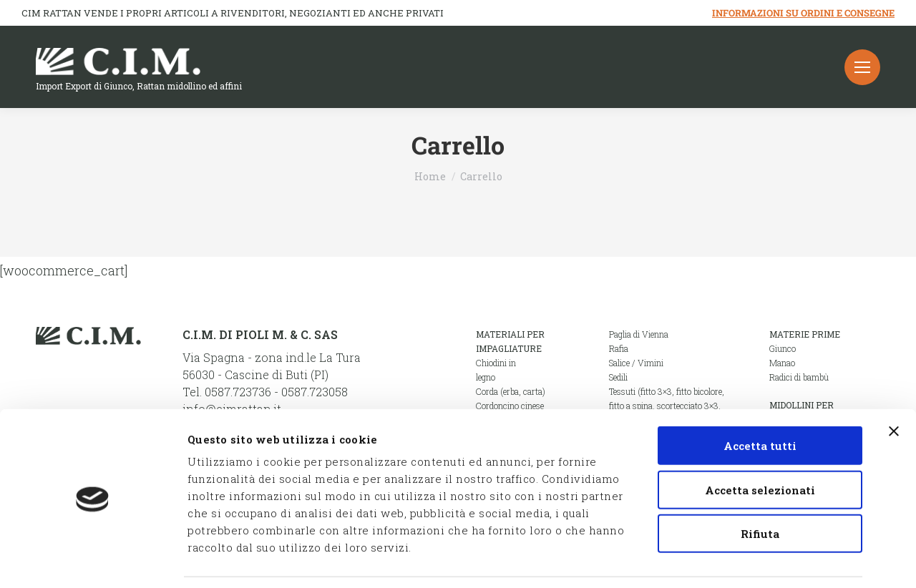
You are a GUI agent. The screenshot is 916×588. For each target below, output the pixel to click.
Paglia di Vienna (639, 334)
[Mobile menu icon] (862, 67)
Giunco (783, 348)
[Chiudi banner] (894, 386)
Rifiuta (760, 489)
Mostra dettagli (764, 560)
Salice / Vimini (636, 363)
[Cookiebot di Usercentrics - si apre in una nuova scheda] (93, 560)
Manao (782, 363)
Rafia (619, 348)
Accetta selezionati (760, 445)
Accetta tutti (760, 401)
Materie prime (805, 334)
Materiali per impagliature (510, 341)
